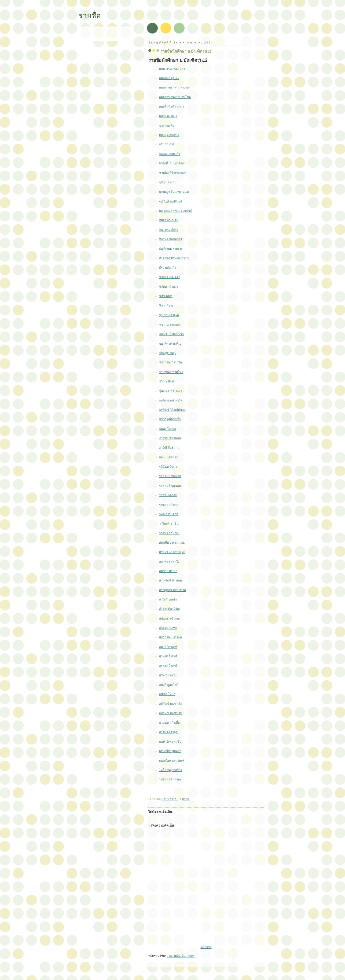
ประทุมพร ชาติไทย (171, 372)
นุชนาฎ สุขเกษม (170, 325)
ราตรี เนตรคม (168, 495)
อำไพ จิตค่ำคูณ (169, 732)
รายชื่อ (90, 16)
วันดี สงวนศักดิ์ (169, 514)
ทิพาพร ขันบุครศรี (170, 239)
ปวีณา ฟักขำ (167, 381)
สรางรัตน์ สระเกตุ (170, 580)
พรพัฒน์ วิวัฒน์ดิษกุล (172, 410)
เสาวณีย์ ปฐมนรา (170, 751)
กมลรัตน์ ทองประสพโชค (175, 97)
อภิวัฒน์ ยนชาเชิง (171, 704)
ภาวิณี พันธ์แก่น (169, 448)
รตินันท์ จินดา (168, 467)
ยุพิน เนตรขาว (168, 457)
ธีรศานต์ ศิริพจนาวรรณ (174, 258)
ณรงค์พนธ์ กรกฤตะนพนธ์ (176, 211)
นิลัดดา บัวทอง (168, 287)
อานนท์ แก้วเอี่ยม (170, 723)
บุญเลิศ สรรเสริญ (170, 344)
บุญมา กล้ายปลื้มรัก (171, 334)
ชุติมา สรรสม (168, 182)
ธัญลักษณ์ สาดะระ (171, 249)
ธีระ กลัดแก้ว (168, 268)
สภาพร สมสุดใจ (169, 562)
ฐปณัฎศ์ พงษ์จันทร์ (171, 201)
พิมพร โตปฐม (168, 429)
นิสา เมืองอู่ (166, 305)
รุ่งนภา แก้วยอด (169, 505)
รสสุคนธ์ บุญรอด (170, 486)
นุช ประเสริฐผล (169, 315)
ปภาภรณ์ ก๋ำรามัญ (171, 362)
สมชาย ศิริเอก (168, 571)
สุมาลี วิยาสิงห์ (168, 647)
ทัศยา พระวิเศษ (169, 220)
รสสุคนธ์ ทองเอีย (170, 476)
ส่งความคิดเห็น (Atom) (181, 956)
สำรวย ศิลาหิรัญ (169, 609)
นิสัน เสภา (166, 296)
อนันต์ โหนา (167, 694)
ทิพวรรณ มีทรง (168, 230)
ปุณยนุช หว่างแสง (170, 391)
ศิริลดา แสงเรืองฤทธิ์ (172, 552)
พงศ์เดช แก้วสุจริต (171, 400)
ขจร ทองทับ (167, 126)
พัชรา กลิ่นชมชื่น (170, 419)
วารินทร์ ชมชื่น (169, 524)
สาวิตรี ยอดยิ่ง (168, 599)
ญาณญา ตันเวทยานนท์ (174, 192)
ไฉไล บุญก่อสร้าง (170, 770)
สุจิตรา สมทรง (168, 628)
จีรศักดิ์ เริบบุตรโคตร (172, 163)
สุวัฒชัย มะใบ (168, 675)
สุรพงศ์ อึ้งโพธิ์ (168, 656)
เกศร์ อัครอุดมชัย (170, 742)
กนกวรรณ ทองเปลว (172, 69)
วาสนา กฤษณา (169, 533)
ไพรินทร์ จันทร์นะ (170, 779)
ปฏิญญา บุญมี (168, 353)
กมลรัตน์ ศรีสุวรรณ (172, 106)
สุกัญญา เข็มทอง (170, 618)
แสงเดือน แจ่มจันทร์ (172, 761)
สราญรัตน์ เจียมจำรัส (172, 590)
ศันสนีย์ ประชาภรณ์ (172, 543)
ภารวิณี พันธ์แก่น (170, 438)
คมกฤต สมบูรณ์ (169, 135)
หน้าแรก (206, 947)
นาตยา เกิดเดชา (170, 277)
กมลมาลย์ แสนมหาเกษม (175, 87)
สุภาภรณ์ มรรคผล (170, 637)
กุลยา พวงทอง (168, 116)
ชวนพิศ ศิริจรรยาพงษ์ (173, 173)
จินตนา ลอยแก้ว (170, 154)
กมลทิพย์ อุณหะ (169, 78)
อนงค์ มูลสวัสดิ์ (169, 685)
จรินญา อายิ (167, 144)
